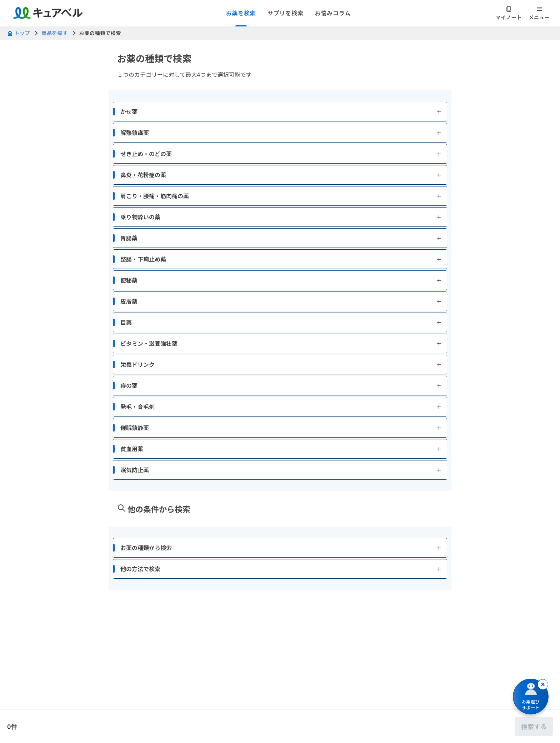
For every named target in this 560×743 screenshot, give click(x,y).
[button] (280, 112)
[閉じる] (543, 684)
